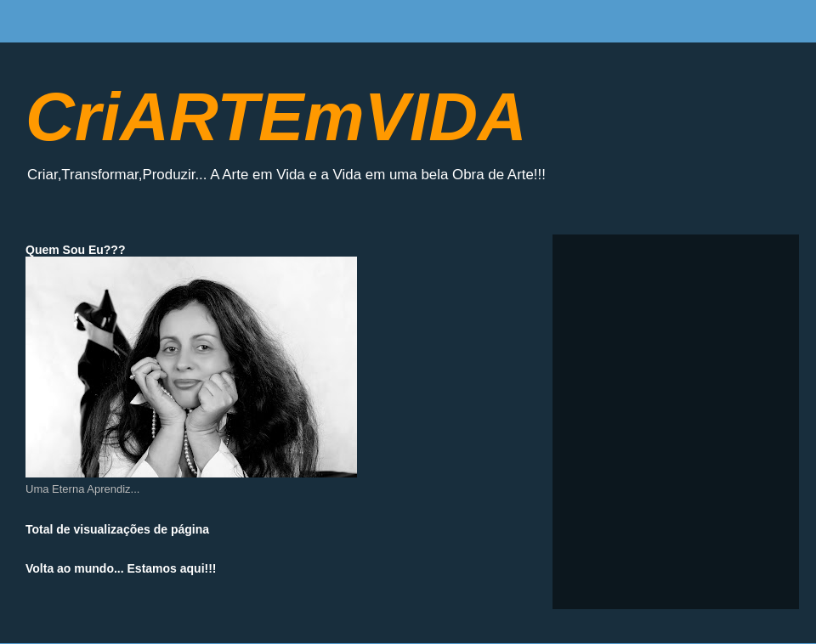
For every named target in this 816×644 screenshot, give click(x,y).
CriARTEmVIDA (276, 117)
